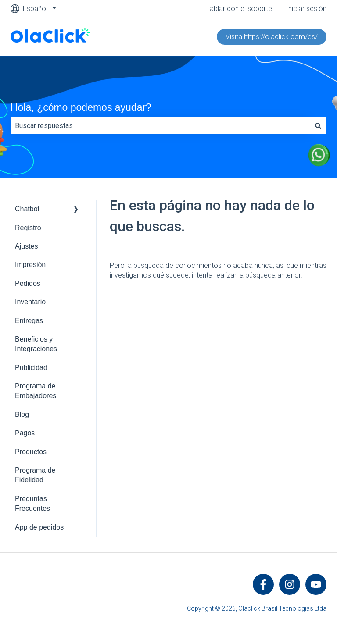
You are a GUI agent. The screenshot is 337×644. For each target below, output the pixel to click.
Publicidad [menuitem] (31, 368)
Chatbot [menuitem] (27, 209)
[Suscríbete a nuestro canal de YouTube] (316, 584)
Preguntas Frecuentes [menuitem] (32, 503)
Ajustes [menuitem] (26, 246)
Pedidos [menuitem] (28, 283)
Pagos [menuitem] (25, 433)
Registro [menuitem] (28, 228)
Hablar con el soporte (239, 9)
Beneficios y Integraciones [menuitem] (36, 344)
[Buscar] (318, 126)
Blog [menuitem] (22, 415)
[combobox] (160, 126)
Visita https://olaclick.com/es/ (272, 37)
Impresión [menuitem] (30, 265)
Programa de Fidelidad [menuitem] (35, 475)
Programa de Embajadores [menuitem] (36, 391)
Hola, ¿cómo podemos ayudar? (81, 107)
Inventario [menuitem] (30, 302)
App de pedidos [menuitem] (39, 527)
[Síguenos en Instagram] (290, 584)
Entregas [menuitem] (29, 321)
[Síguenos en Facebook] (263, 584)
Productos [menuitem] (31, 452)
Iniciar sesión (306, 9)
